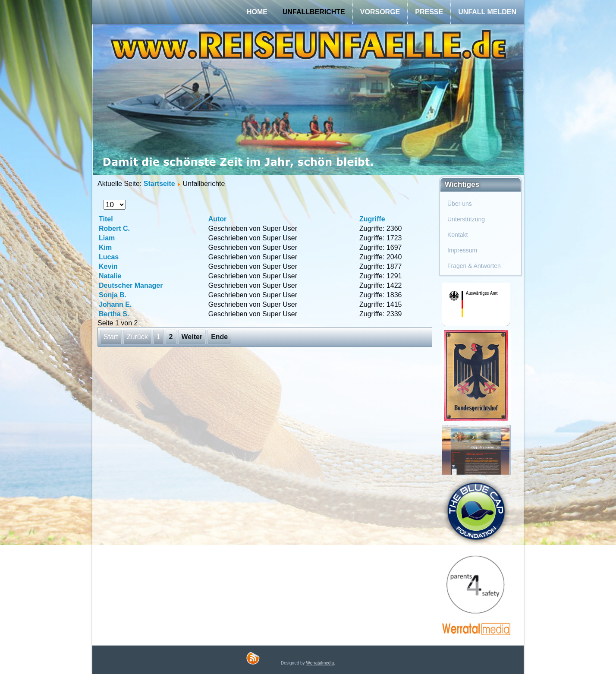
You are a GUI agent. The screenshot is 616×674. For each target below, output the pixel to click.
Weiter (192, 337)
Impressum (462, 250)
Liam (107, 238)
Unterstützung (466, 219)
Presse (429, 12)
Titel (106, 219)
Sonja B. (113, 295)
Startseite (159, 184)
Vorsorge (380, 12)
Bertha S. (114, 314)
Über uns (460, 204)
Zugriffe (372, 219)
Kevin (108, 266)
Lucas (109, 257)
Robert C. (114, 228)
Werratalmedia (320, 663)
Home (257, 12)
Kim (105, 247)
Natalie (110, 276)
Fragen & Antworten (474, 266)
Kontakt (457, 235)
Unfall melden (487, 12)
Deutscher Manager (131, 285)
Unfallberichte (314, 12)
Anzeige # (104, 200)
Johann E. (115, 304)
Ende (219, 337)
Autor (218, 219)
